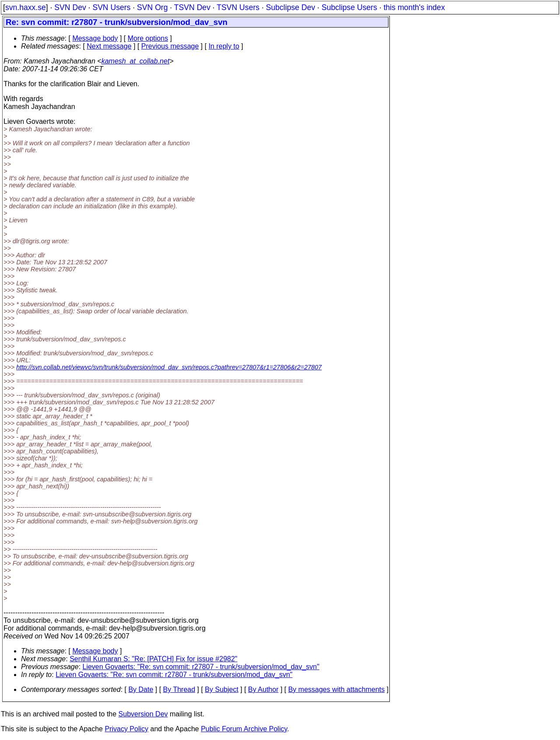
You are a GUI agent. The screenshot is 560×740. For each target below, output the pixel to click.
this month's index (414, 7)
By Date (141, 689)
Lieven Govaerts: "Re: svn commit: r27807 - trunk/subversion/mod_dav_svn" (201, 667)
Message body (95, 38)
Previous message (170, 46)
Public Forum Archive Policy (244, 729)
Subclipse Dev (290, 7)
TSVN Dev (192, 7)
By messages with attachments (337, 689)
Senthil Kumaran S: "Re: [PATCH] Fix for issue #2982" (153, 659)
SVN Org (152, 7)
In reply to (224, 46)
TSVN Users (238, 7)
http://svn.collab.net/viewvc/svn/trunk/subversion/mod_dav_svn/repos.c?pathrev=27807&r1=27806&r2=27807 (169, 367)
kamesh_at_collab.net (136, 61)
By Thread (179, 689)
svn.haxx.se (26, 7)
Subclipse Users (349, 7)
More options (148, 38)
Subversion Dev (143, 714)
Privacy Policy (126, 729)
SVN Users (111, 7)
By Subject (221, 689)
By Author (263, 689)
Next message (109, 46)
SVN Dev (70, 7)
